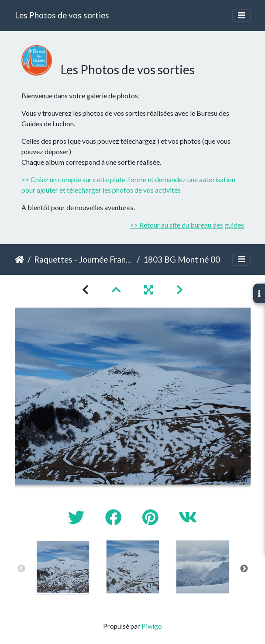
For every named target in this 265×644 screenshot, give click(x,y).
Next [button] (244, 569)
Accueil (19, 260)
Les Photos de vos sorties (62, 15)
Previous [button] (21, 569)
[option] (63, 567)
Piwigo (152, 626)
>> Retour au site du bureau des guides (187, 225)
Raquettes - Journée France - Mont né (84, 259)
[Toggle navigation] (241, 16)
